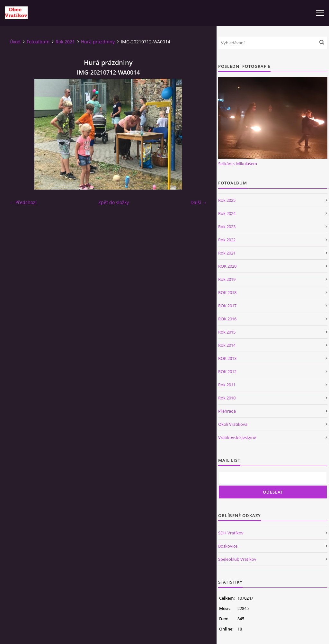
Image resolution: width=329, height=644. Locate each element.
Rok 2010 (227, 398)
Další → (199, 202)
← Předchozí (23, 202)
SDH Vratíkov (231, 533)
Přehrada (227, 411)
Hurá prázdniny (98, 42)
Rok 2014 (227, 345)
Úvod (15, 42)
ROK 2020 (227, 266)
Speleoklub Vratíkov (237, 559)
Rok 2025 (227, 200)
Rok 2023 (227, 227)
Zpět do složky (114, 202)
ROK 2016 (227, 319)
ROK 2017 (227, 306)
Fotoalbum (38, 42)
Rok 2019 (227, 279)
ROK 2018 (227, 292)
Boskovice (228, 546)
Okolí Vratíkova (233, 424)
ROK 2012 (227, 371)
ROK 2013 (227, 358)
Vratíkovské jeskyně (237, 437)
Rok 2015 (227, 332)
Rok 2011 (227, 385)
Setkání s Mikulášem (238, 164)
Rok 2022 (227, 240)
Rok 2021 (65, 42)
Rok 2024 (227, 213)
